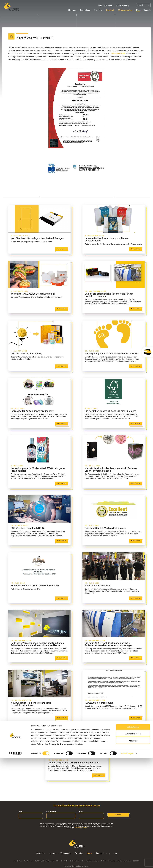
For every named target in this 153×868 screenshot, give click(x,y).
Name (21, 812)
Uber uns (72, 10)
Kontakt (147, 10)
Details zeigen (127, 863)
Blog (138, 10)
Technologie (85, 10)
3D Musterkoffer (125, 10)
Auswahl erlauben (133, 844)
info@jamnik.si (123, 5)
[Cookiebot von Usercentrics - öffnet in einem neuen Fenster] (15, 863)
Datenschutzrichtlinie (81, 828)
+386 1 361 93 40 (105, 5)
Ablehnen (133, 851)
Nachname (51, 812)
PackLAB (110, 10)
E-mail (82, 812)
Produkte (98, 10)
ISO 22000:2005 (118, 54)
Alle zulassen (133, 837)
